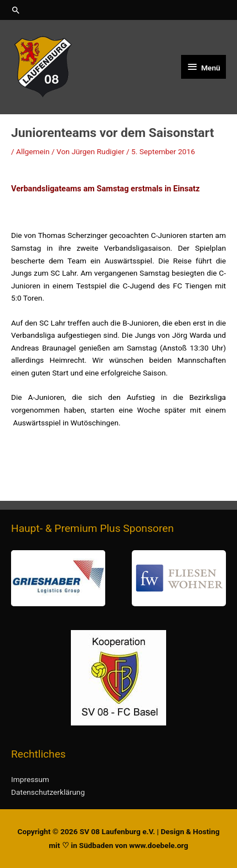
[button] (118, 10)
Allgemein (33, 151)
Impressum (30, 779)
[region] (118, 578)
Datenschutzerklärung (48, 792)
